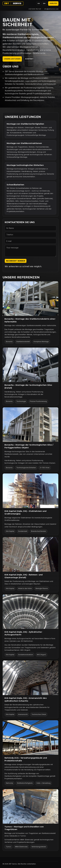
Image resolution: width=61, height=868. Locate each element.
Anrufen (53, 3)
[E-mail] (30, 241)
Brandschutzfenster (39, 531)
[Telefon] (30, 235)
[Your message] (30, 251)
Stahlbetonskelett (23, 342)
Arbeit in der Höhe (25, 588)
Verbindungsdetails (39, 847)
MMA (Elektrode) (21, 847)
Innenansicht (23, 714)
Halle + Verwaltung (43, 783)
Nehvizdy (10, 783)
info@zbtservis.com (51, 9)
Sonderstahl (23, 531)
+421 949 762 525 (35, 9)
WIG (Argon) (41, 655)
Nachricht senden (16, 261)
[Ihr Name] (30, 228)
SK (39, 3)
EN (44, 3)
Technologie (21, 401)
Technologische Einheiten (26, 468)
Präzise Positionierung (38, 401)
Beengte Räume (42, 588)
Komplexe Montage (41, 342)
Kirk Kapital (10, 531)
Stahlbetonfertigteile (25, 783)
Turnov (9, 847)
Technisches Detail (39, 714)
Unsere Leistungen (12, 59)
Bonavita (9, 342)
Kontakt (29, 59)
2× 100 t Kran (45, 468)
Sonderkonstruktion (26, 655)
